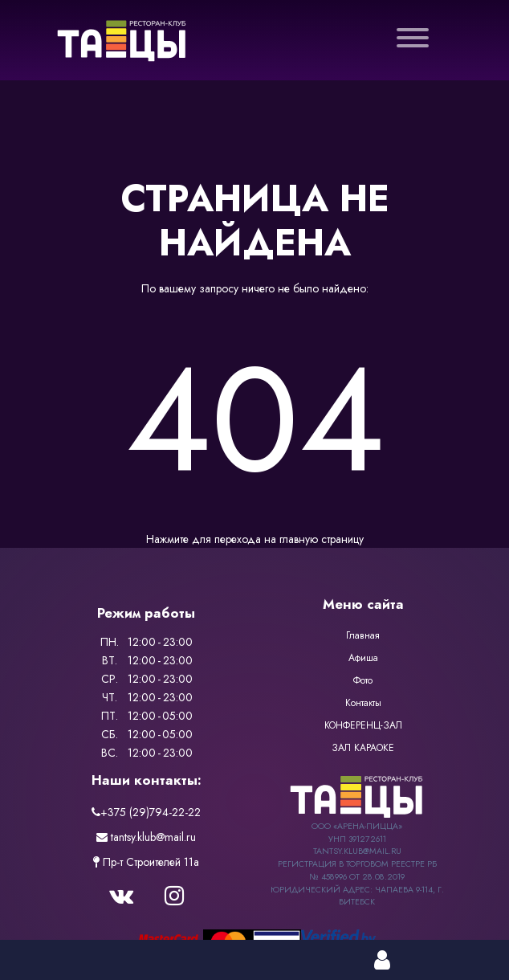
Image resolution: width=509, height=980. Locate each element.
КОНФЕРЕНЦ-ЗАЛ (363, 725)
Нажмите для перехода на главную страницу (255, 539)
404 (255, 420)
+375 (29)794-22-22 (146, 812)
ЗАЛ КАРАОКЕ (363, 748)
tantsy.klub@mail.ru (146, 837)
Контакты (363, 703)
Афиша (363, 658)
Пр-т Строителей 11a (146, 862)
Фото (363, 680)
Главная (363, 635)
